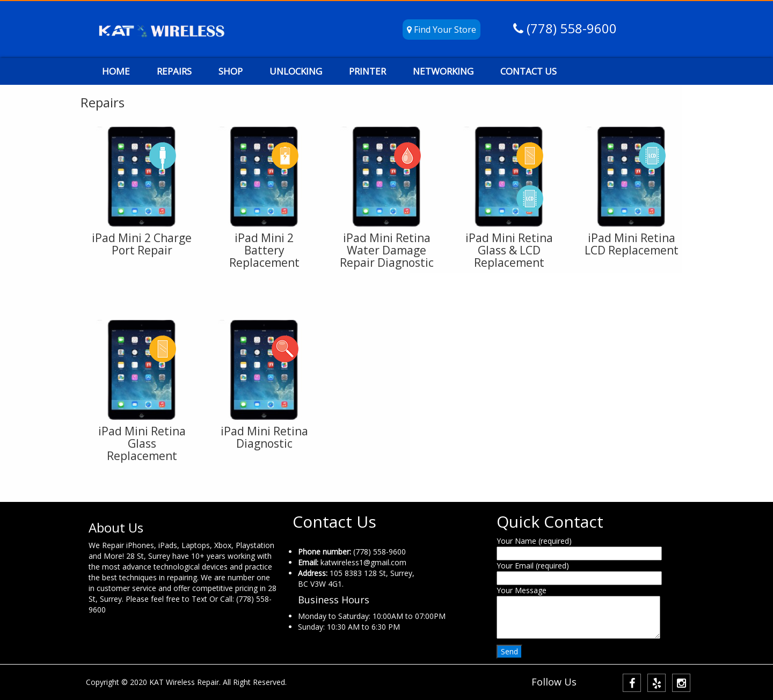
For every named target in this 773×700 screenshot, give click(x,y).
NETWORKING (443, 71)
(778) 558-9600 (570, 28)
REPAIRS (174, 71)
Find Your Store (442, 30)
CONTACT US (528, 71)
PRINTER (367, 71)
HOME (116, 71)
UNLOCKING (296, 71)
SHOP (231, 71)
